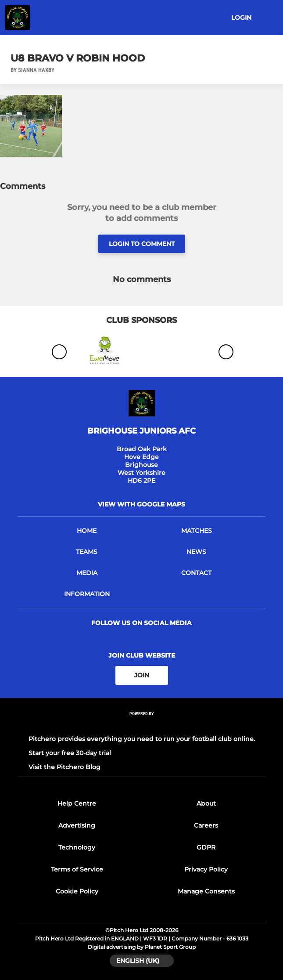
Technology (77, 847)
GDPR (206, 847)
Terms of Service (77, 869)
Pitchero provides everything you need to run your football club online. (142, 739)
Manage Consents (206, 891)
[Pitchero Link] (142, 725)
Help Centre (77, 803)
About (206, 803)
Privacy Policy (206, 869)
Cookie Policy (77, 891)
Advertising (77, 825)
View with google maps (141, 504)
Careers (206, 825)
